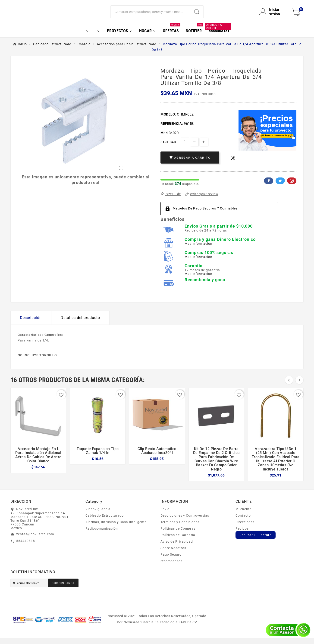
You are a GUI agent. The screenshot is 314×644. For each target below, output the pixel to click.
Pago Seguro (171, 560)
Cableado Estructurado (105, 521)
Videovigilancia (98, 515)
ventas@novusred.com (35, 540)
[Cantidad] (185, 148)
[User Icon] (273, 15)
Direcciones (245, 528)
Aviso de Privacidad (177, 547)
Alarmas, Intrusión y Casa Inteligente (116, 528)
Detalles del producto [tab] (80, 324)
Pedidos (242, 534)
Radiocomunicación (102, 534)
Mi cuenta (244, 515)
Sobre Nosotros (173, 554)
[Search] (197, 15)
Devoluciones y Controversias (185, 521)
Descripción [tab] (31, 324)
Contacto (243, 521)
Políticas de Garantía (178, 541)
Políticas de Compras (178, 534)
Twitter (280, 187)
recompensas (171, 567)
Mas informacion (198, 249)
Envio (165, 515)
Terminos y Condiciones (180, 528)
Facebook (269, 187)
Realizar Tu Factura (256, 541)
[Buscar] (151, 15)
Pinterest (292, 187)
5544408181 (27, 547)
